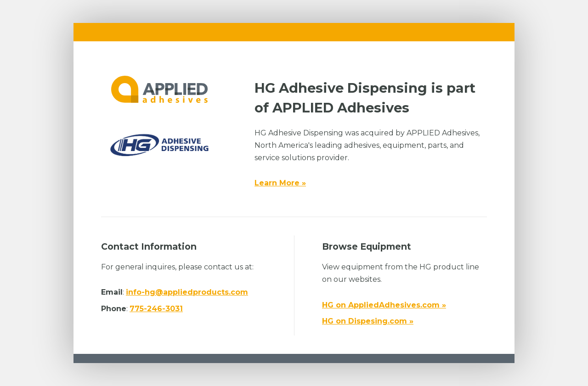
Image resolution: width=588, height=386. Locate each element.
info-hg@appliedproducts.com (187, 292)
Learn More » (280, 183)
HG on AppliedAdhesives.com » (384, 305)
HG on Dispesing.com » (368, 321)
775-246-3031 (156, 309)
